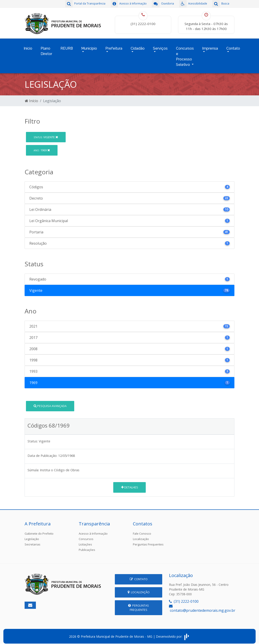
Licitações (85, 541)
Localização (141, 536)
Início (28, 47)
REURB (67, 47)
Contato (233, 47)
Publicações (87, 547)
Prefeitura (114, 47)
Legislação (32, 536)
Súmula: (33, 467)
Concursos (86, 536)
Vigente (46, 134)
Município (89, 47)
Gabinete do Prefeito (39, 531)
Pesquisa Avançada (50, 403)
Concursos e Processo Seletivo (185, 55)
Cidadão (138, 47)
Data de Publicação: (42, 453)
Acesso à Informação (93, 531)
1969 (42, 147)
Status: (33, 438)
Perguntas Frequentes (148, 541)
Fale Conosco (142, 531)
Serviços (160, 47)
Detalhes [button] (130, 484)
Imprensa (210, 47)
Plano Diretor (46, 49)
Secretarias (32, 541)
